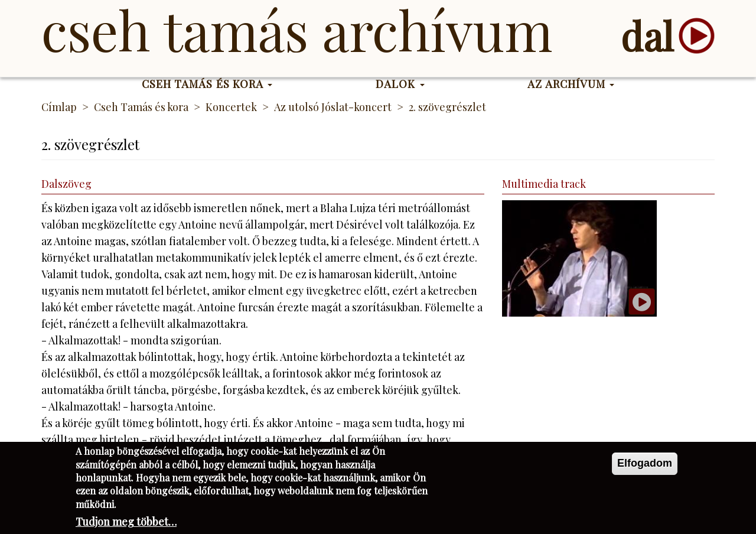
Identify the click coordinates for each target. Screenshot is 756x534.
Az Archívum (571, 84)
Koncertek (231, 107)
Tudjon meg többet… (126, 525)
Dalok (400, 84)
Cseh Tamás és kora (207, 84)
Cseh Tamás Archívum (297, 30)
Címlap (59, 107)
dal (647, 36)
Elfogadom (645, 467)
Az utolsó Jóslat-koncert (333, 107)
